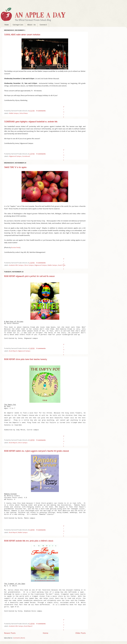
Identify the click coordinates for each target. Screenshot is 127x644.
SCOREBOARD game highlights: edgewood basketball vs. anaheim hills (31, 122)
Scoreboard (26, 156)
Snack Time (62, 265)
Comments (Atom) (19, 638)
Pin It (64, 112)
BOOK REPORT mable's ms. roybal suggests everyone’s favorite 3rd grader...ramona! (36, 451)
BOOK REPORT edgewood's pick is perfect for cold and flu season (29, 276)
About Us (31, 25)
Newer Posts (10, 633)
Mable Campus (14, 113)
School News (24, 113)
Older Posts (81, 633)
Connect (43, 25)
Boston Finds (16, 248)
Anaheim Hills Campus (16, 265)
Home (7, 25)
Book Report (13, 351)
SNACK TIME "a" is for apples (15, 167)
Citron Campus (29, 265)
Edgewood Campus (15, 156)
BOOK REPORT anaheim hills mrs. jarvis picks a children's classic (29, 541)
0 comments (41, 111)
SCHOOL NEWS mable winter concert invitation (22, 35)
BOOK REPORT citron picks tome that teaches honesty (26, 359)
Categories (18, 25)
